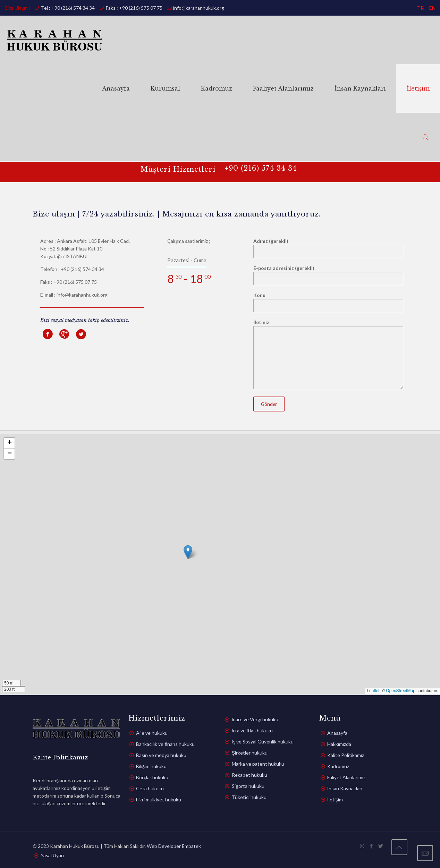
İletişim (335, 799)
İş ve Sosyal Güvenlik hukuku (263, 742)
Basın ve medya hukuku (161, 755)
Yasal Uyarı (52, 855)
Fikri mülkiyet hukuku (159, 799)
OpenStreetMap (401, 691)
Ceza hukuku (150, 788)
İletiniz (328, 354)
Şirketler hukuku (250, 753)
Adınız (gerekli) (328, 248)
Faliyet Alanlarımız (346, 777)
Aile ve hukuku (152, 733)
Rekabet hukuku (249, 775)
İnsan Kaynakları (345, 788)
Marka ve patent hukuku (258, 764)
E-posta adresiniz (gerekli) (328, 275)
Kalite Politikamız (346, 755)
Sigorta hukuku (248, 786)
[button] (188, 552)
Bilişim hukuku (151, 766)
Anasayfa (337, 733)
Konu (328, 302)
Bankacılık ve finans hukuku (165, 744)
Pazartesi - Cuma (187, 260)
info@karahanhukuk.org (199, 8)
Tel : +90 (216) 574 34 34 (68, 8)
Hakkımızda (339, 744)
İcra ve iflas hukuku (252, 730)
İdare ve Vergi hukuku (255, 719)
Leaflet (373, 691)
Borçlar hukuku (152, 777)
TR (420, 8)
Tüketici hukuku (249, 797)
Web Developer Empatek (174, 846)
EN (432, 8)
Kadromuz (338, 766)
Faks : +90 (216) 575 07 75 (134, 8)
